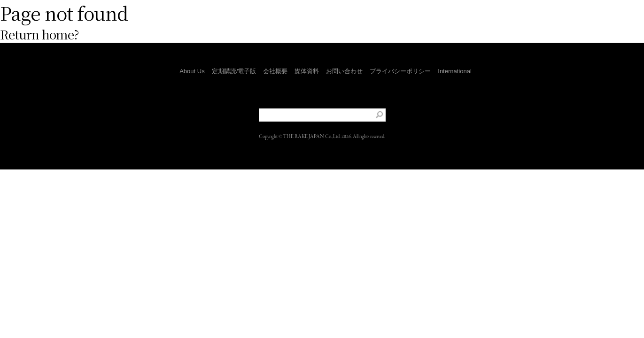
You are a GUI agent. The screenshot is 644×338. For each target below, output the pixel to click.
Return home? (39, 34)
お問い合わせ (344, 71)
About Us (192, 71)
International (455, 71)
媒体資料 (307, 71)
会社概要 (275, 71)
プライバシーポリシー (400, 71)
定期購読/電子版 (234, 71)
